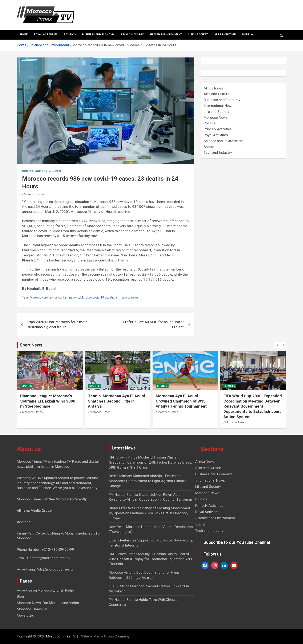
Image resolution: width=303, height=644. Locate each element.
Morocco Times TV (32, 609)
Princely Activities (218, 129)
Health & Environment (166, 35)
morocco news (129, 297)
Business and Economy (98, 35)
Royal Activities (46, 35)
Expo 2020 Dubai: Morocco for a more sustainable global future (57, 324)
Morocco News (216, 117)
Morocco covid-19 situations (99, 297)
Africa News (213, 88)
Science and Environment (43, 171)
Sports (209, 147)
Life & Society (198, 35)
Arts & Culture (225, 35)
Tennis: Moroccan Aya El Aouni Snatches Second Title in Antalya (116, 401)
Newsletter (25, 615)
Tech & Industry (132, 35)
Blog (20, 596)
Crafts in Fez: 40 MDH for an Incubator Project (153, 324)
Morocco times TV (61, 636)
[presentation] (277, 345)
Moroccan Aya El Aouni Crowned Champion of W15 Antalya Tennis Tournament (181, 401)
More (246, 35)
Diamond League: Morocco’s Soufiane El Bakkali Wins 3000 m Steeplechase (48, 401)
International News (219, 106)
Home (24, 35)
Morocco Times (34, 194)
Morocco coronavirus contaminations (54, 297)
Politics (70, 35)
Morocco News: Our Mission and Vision (48, 603)
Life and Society (216, 112)
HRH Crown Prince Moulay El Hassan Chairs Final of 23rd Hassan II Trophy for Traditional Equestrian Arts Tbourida (150, 559)
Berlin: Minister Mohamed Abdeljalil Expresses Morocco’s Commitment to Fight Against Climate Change (148, 481)
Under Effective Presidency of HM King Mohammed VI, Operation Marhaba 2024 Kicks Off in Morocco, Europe (149, 513)
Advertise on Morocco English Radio (45, 590)
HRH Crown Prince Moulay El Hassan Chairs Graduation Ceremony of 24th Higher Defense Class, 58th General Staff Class (150, 462)
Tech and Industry (218, 152)
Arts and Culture (217, 94)
